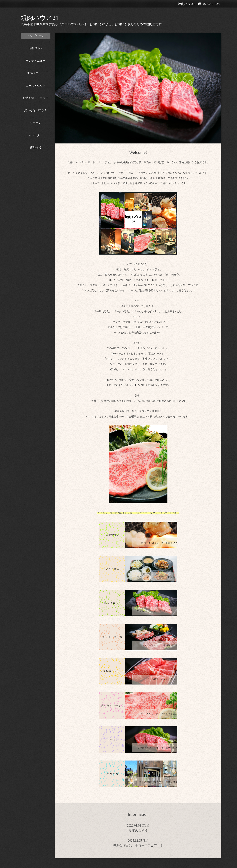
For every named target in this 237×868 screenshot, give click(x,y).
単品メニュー (36, 73)
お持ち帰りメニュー (36, 98)
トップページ (36, 36)
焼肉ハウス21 (40, 18)
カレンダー (36, 135)
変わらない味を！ (36, 110)
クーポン (36, 123)
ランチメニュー (36, 61)
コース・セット (36, 86)
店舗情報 (36, 148)
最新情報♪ (35, 48)
